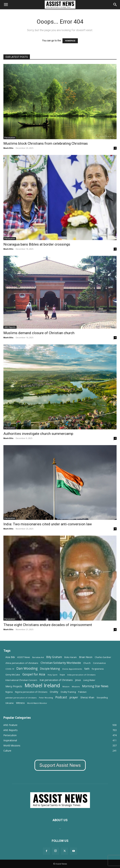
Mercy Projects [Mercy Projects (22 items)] (14, 686)
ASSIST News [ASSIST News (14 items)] (24, 657)
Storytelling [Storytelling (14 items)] (102, 698)
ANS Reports (10, 327)
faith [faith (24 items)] (87, 669)
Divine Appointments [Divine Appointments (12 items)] (72, 669)
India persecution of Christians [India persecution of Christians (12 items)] (81, 675)
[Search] (115, 5)
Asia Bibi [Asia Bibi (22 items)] (10, 657)
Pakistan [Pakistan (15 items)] (82, 692)
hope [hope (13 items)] (62, 675)
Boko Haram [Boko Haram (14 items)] (70, 657)
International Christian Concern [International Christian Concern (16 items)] (21, 680)
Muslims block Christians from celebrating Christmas (46, 143)
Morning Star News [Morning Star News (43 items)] (95, 686)
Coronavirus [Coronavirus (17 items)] (99, 663)
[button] (6, 5)
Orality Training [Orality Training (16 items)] (68, 692)
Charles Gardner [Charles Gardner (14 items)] (103, 657)
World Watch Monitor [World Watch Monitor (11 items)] (37, 703)
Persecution (10, 138)
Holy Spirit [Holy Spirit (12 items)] (52, 675)
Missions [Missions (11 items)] (76, 686)
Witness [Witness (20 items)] (20, 703)
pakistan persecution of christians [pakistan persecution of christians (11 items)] (21, 698)
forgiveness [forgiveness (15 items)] (98, 669)
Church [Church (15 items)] (87, 663)
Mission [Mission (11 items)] (66, 686)
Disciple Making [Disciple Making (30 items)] (50, 669)
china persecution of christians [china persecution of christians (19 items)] (22, 663)
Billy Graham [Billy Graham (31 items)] (54, 657)
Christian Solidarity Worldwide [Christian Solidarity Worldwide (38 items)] (61, 663)
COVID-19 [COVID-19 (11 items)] (10, 669)
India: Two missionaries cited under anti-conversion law (48, 524)
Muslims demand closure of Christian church (39, 333)
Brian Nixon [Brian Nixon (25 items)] (86, 657)
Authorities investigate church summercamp (38, 434)
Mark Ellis (8, 148)
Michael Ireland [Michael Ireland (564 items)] (42, 685)
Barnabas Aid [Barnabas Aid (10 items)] (38, 657)
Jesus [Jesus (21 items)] (78, 680)
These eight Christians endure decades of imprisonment (48, 625)
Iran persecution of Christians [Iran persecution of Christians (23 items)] (56, 680)
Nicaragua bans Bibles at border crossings (37, 244)
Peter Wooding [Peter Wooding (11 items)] (46, 698)
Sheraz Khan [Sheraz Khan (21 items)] (87, 697)
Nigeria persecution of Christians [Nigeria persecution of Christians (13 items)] (31, 692)
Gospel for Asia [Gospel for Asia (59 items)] (34, 674)
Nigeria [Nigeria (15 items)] (9, 692)
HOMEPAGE (70, 41)
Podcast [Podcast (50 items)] (61, 697)
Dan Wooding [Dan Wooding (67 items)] (27, 668)
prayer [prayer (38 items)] (74, 697)
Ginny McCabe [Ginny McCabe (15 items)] (13, 675)
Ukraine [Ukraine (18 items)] (10, 703)
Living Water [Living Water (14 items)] (89, 680)
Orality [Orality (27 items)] (54, 692)
